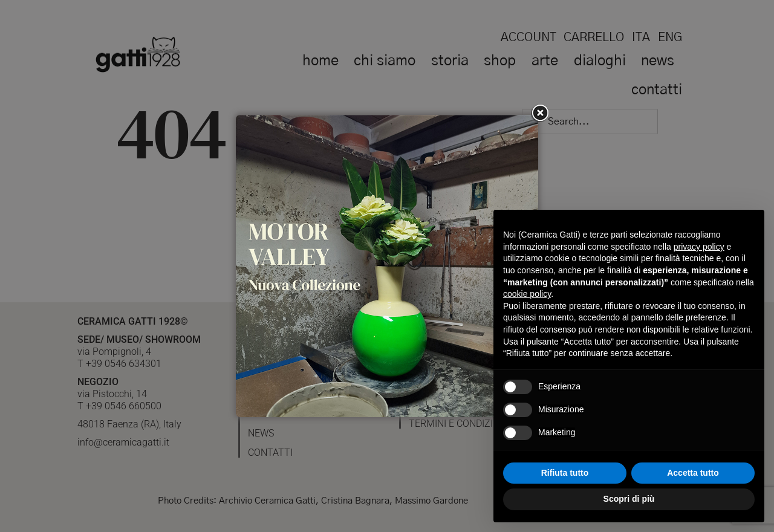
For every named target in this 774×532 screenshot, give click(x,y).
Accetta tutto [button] (693, 473)
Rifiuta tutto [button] (565, 473)
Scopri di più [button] (629, 499)
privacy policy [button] (699, 247)
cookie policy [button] (527, 294)
